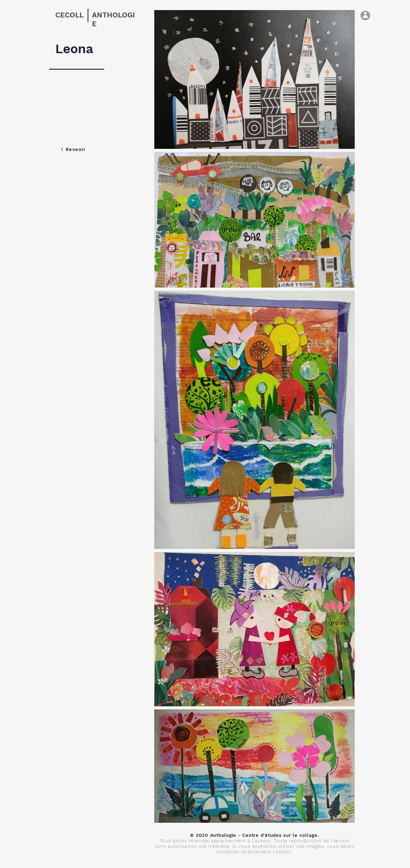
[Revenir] (73, 150)
